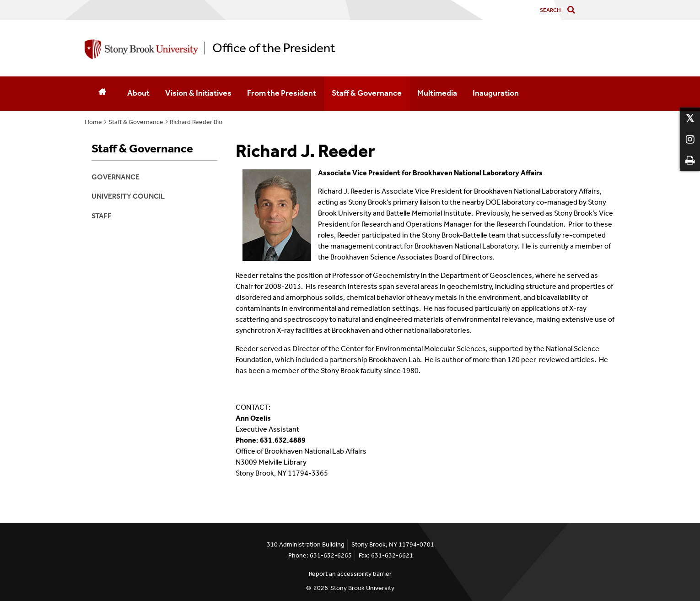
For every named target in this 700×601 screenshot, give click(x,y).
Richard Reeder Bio (196, 122)
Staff (102, 216)
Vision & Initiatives (198, 93)
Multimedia (437, 93)
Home (93, 122)
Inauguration (496, 93)
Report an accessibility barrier (350, 574)
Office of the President (274, 48)
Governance (116, 177)
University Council (128, 196)
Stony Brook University (362, 588)
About (138, 93)
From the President (282, 93)
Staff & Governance (367, 93)
